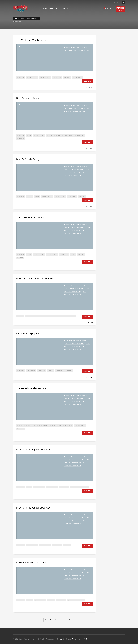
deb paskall (40, 316)
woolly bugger (78, 77)
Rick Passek (42, 371)
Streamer (68, 77)
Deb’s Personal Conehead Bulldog (35, 278)
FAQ (85, 639)
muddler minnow (56, 426)
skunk (74, 255)
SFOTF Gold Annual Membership (75, 50)
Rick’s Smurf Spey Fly (28, 333)
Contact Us (61, 639)
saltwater (72, 600)
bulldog (21, 316)
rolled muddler (80, 426)
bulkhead (52, 600)
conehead (30, 316)
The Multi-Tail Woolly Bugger (32, 40)
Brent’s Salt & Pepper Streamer (33, 450)
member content (46, 77)
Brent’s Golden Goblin (28, 98)
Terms (80, 639)
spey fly (51, 371)
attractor (21, 77)
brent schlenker (33, 77)
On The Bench (58, 77)
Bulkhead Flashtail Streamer (32, 563)
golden (58, 135)
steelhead (60, 371)
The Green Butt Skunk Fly (30, 217)
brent (30, 135)
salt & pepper (76, 487)
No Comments (89, 87)
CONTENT (120, 9)
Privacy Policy (71, 639)
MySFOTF (116, 2)
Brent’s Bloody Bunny (28, 159)
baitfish (30, 197)
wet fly (21, 258)
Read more (87, 81)
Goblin (50, 135)
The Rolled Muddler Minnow (32, 388)
